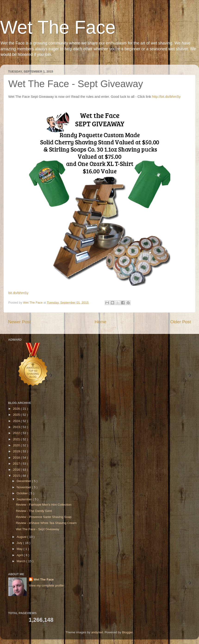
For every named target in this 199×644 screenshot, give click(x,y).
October (23, 493)
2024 (17, 421)
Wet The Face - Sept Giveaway (38, 529)
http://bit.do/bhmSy (167, 97)
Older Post (181, 322)
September (25, 499)
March (21, 561)
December (24, 481)
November (24, 487)
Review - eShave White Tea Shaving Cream (46, 523)
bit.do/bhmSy (19, 293)
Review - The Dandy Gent (34, 511)
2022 (17, 433)
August (22, 537)
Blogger (127, 632)
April (20, 555)
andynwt (97, 632)
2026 (17, 409)
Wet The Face (58, 27)
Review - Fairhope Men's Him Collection (44, 505)
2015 (17, 476)
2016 (17, 470)
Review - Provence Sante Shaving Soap (44, 517)
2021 (17, 439)
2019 (17, 451)
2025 (17, 415)
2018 (17, 458)
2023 (17, 427)
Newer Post (19, 322)
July (20, 543)
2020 (17, 445)
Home (100, 322)
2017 (17, 464)
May (20, 549)
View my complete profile (46, 585)
